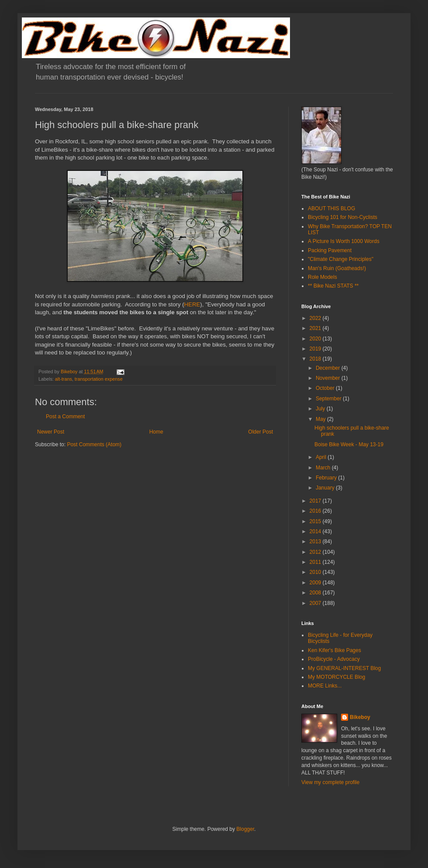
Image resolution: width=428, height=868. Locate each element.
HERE (192, 304)
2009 (316, 583)
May (321, 419)
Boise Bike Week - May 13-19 (349, 444)
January (326, 488)
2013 (316, 542)
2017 (316, 501)
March (324, 468)
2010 (316, 572)
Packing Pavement (330, 250)
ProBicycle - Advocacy (334, 659)
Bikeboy (360, 717)
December (329, 368)
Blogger (245, 829)
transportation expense (99, 379)
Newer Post (51, 432)
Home (156, 432)
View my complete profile (330, 782)
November (329, 378)
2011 (316, 562)
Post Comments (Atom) (94, 444)
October (326, 388)
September (329, 399)
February (327, 478)
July (321, 409)
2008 (316, 593)
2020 (316, 339)
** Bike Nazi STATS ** (333, 286)
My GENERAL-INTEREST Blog (344, 668)
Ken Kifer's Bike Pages (335, 650)
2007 (316, 603)
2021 (316, 328)
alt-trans (64, 379)
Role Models (323, 277)
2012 (316, 552)
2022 (316, 318)
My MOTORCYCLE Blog (337, 677)
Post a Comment (65, 417)
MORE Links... (325, 686)
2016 (316, 511)
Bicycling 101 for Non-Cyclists (343, 217)
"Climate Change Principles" (341, 259)
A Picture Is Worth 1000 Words (344, 241)
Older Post (261, 432)
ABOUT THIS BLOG (331, 208)
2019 (316, 349)
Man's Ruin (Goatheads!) (337, 268)
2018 (316, 359)
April (322, 457)
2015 (316, 521)
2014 (316, 531)
